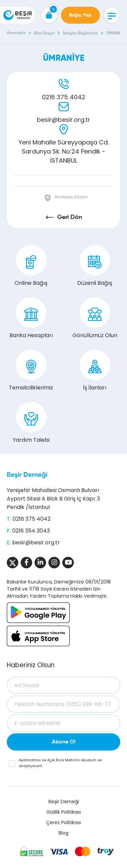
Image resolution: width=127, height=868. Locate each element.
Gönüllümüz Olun (95, 318)
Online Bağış (31, 266)
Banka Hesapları (31, 318)
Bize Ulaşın (44, 33)
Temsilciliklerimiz (31, 371)
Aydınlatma (30, 760)
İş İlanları (95, 371)
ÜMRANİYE (116, 33)
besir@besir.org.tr (63, 120)
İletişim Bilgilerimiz (80, 33)
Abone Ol (64, 742)
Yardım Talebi (31, 423)
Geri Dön (70, 217)
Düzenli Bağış (95, 266)
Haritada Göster (71, 197)
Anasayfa (16, 33)
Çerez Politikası (63, 822)
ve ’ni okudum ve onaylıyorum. (60, 763)
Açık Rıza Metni (61, 760)
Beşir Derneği (27, 475)
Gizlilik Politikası (64, 812)
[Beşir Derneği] (18, 15)
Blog (63, 833)
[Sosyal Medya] (13, 563)
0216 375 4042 (64, 97)
